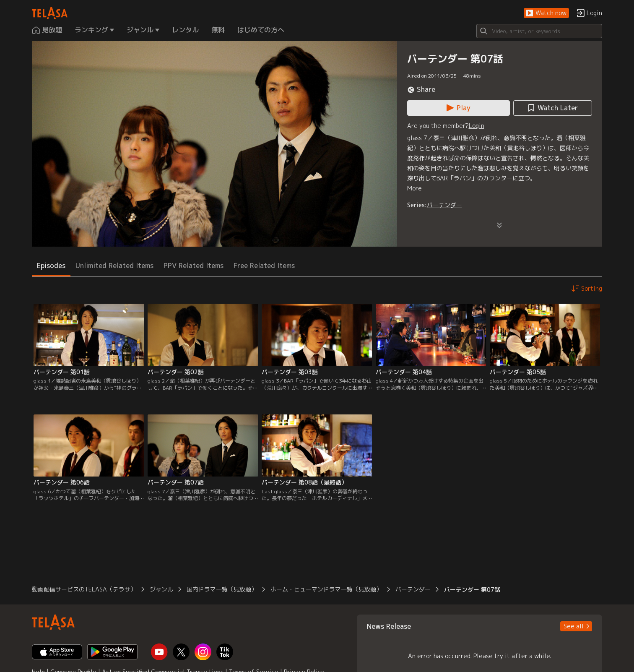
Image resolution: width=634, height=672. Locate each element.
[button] (546, 13)
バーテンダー (444, 205)
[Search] (539, 31)
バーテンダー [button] (413, 589)
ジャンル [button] (161, 589)
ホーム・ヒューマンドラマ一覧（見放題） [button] (326, 589)
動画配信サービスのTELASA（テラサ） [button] (84, 589)
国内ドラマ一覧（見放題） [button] (222, 589)
